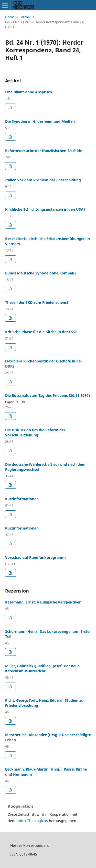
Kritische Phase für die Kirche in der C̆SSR (41, 332)
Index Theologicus (33, 821)
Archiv (26, 17)
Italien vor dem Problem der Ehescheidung (43, 180)
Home (10, 17)
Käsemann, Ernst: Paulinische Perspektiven (43, 602)
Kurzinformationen (22, 499)
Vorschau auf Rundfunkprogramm (35, 557)
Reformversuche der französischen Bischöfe (44, 151)
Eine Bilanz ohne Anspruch (29, 92)
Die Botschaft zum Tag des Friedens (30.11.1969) (47, 395)
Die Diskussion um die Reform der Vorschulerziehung (35, 432)
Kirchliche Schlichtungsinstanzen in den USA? (45, 209)
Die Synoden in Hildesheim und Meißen (40, 121)
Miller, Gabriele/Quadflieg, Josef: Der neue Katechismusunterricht (42, 668)
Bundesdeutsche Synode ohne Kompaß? (41, 273)
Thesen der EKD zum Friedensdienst (37, 302)
